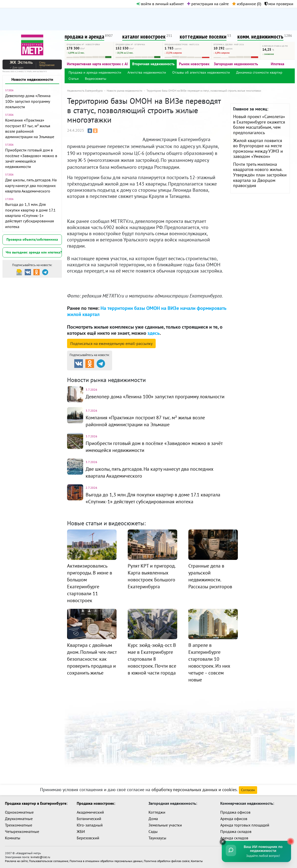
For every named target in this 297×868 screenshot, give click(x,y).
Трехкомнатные (19, 825)
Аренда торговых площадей (245, 825)
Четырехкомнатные (22, 831)
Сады (153, 831)
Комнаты (13, 838)
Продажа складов (236, 831)
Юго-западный (90, 825)
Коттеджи (157, 812)
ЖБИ (81, 831)
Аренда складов (234, 838)
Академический (90, 812)
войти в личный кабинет (160, 4)
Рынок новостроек (194, 64)
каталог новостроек (144, 36)
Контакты (197, 861)
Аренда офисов (234, 819)
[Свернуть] (223, 842)
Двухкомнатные (19, 819)
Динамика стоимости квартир (259, 72)
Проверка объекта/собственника (32, 239)
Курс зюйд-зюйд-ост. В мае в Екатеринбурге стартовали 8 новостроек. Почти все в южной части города (152, 659)
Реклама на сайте (16, 861)
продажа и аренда (84, 36)
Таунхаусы (157, 838)
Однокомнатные (19, 812)
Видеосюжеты (96, 79)
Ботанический (89, 819)
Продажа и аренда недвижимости (95, 72)
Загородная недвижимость (236, 64)
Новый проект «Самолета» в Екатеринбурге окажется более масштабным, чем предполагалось (259, 125)
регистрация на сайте (208, 4)
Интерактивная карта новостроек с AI (97, 64)
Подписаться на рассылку (111, 343)
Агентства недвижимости (147, 72)
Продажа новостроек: (96, 803)
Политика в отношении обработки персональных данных (106, 861)
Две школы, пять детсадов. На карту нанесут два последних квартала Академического (31, 185)
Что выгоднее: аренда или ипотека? (34, 252)
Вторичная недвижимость (153, 64)
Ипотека (277, 64)
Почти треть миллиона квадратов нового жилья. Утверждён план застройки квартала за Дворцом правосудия (260, 175)
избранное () (247, 4)
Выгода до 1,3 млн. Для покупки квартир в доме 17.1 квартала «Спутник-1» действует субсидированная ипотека (30, 215)
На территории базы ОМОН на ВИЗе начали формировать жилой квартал (147, 311)
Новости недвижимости (32, 79)
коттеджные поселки (203, 36)
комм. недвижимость (260, 36)
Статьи (74, 79)
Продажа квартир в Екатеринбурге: (36, 803)
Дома (153, 819)
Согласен (248, 790)
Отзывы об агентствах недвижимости (201, 72)
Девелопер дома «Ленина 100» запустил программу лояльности (28, 101)
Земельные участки (165, 825)
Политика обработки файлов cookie (167, 861)
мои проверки (279, 4)
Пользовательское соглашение (49, 861)
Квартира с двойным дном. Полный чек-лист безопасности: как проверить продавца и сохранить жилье (92, 659)
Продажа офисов (235, 812)
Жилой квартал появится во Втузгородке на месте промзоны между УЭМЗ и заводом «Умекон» (258, 148)
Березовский (88, 838)
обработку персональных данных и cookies (194, 790)
